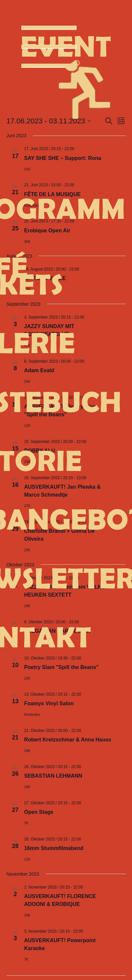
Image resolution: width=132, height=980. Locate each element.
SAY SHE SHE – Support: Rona (63, 158)
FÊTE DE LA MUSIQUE (53, 194)
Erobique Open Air (47, 231)
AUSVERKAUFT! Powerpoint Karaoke (60, 944)
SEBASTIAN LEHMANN (53, 776)
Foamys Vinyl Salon (49, 703)
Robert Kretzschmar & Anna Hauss (68, 740)
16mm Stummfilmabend (54, 848)
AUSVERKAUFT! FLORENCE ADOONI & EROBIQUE (60, 900)
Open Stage (39, 812)
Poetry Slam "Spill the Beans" (62, 667)
